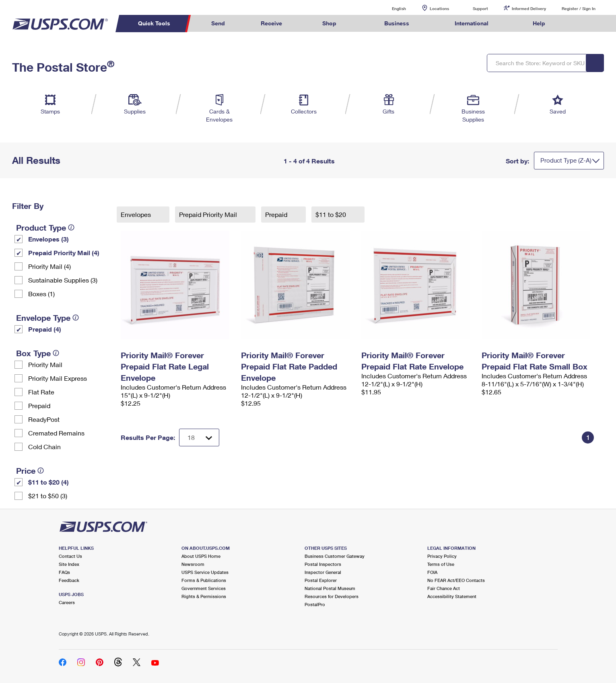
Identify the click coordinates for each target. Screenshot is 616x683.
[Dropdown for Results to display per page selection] (199, 437)
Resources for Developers (332, 596)
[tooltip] (71, 227)
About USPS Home (201, 556)
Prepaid (39, 405)
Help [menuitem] (539, 23)
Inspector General (323, 572)
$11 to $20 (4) (48, 482)
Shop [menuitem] (329, 23)
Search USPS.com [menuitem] (579, 24)
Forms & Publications (204, 580)
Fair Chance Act (444, 588)
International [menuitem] (472, 23)
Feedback (69, 580)
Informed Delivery (529, 8)
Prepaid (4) (45, 329)
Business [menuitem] (397, 23)
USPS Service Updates (205, 572)
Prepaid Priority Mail (209, 214)
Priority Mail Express (58, 378)
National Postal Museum (330, 588)
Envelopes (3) (48, 239)
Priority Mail (45, 364)
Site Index (69, 564)
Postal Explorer (321, 580)
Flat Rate (41, 392)
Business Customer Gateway (335, 556)
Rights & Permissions (204, 596)
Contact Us (70, 556)
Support (480, 8)
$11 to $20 (332, 214)
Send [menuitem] (218, 23)
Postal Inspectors (323, 564)
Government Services (204, 588)
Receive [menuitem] (271, 23)
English (391, 8)
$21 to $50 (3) (48, 496)
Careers (67, 602)
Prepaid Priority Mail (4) (64, 253)
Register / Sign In (579, 8)
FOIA (432, 572)
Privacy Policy (442, 556)
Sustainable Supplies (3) (63, 280)
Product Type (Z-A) (566, 160)
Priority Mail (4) (49, 266)
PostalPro (315, 604)
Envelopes (137, 214)
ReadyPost (44, 419)
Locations (439, 8)
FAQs (64, 572)
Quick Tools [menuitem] (154, 23)
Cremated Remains (56, 433)
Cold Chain (44, 447)
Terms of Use (441, 564)
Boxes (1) (41, 294)
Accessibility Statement (452, 596)
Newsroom (193, 564)
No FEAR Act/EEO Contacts (456, 580)
